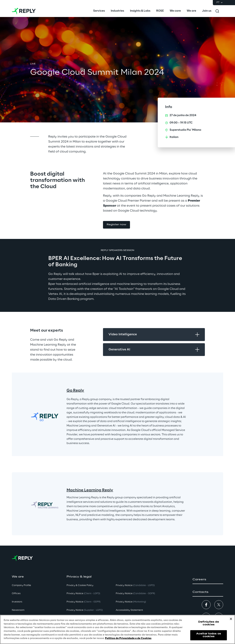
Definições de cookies (209, 623)
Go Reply (75, 390)
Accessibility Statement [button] (129, 610)
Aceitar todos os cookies (209, 635)
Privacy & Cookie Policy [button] (80, 585)
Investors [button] (17, 602)
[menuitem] (99, 11)
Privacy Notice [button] (83, 594)
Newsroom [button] (18, 610)
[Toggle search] (217, 11)
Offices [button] (16, 594)
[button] (116, 225)
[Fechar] (231, 619)
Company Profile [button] (21, 585)
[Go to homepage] (24, 11)
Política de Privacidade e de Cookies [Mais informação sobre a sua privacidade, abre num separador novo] (128, 638)
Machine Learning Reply (90, 490)
